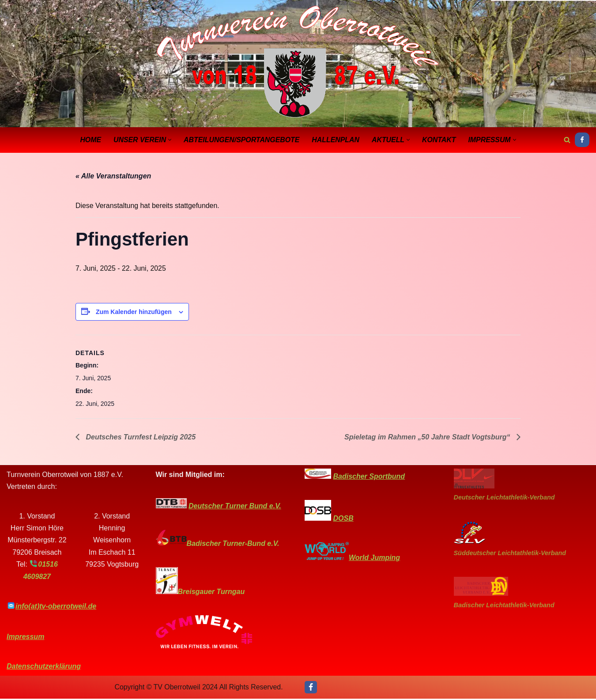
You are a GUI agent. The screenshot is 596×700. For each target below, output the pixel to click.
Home (89, 140)
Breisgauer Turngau (211, 593)
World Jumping (374, 559)
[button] (169, 140)
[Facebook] (582, 140)
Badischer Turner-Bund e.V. (233, 545)
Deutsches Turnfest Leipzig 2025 (140, 438)
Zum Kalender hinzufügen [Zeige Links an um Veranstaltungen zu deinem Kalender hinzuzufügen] (134, 312)
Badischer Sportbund (369, 478)
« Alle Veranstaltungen (113, 176)
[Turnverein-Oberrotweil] (298, 62)
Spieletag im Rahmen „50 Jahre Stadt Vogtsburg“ (428, 438)
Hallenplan (336, 140)
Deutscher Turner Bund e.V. (235, 507)
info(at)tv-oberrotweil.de (56, 607)
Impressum (25, 638)
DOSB (343, 520)
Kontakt (440, 140)
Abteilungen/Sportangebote (241, 140)
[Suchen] (567, 140)
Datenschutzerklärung (44, 668)
